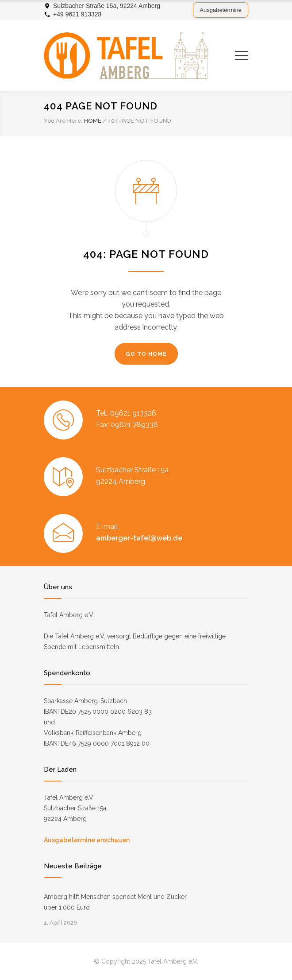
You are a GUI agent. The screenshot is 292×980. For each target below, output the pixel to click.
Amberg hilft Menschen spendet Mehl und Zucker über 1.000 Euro (115, 902)
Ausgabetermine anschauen (87, 840)
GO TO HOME (146, 354)
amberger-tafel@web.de (139, 538)
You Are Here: (63, 121)
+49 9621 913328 (77, 14)
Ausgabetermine (221, 10)
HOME (93, 121)
